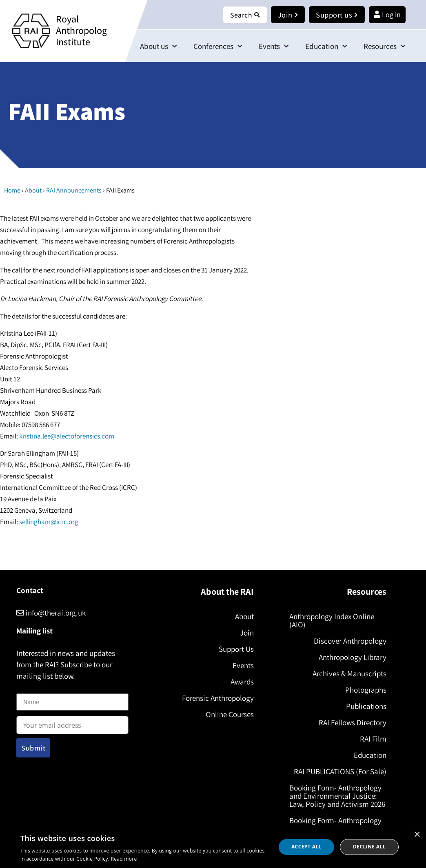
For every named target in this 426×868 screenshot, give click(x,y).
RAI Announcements (74, 191)
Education (326, 46)
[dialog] (213, 847)
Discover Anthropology (349, 641)
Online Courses (229, 714)
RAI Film (372, 739)
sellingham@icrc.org (49, 522)
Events (274, 46)
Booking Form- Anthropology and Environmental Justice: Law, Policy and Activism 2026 (336, 800)
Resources (385, 46)
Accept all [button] (306, 847)
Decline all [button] (369, 847)
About (33, 191)
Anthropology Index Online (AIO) (333, 620)
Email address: (72, 722)
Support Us (235, 649)
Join (246, 633)
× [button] (417, 835)
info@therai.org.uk (51, 613)
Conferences (218, 46)
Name (25, 689)
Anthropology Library (352, 657)
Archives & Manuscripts (349, 673)
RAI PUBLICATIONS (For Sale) (339, 771)
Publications (365, 706)
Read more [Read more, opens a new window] (124, 859)
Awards (241, 682)
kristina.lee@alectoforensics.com (67, 436)
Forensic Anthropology (217, 698)
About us (159, 46)
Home (12, 191)
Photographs (365, 690)
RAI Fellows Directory (352, 722)
